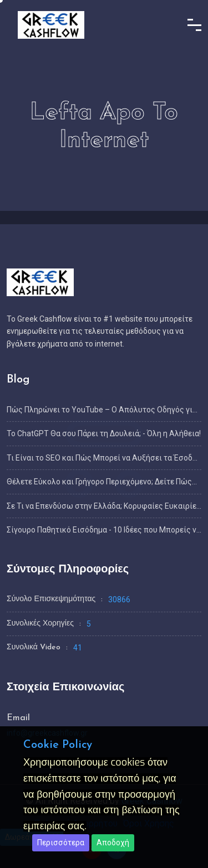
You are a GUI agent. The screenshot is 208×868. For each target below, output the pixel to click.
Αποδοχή (113, 843)
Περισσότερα (61, 843)
